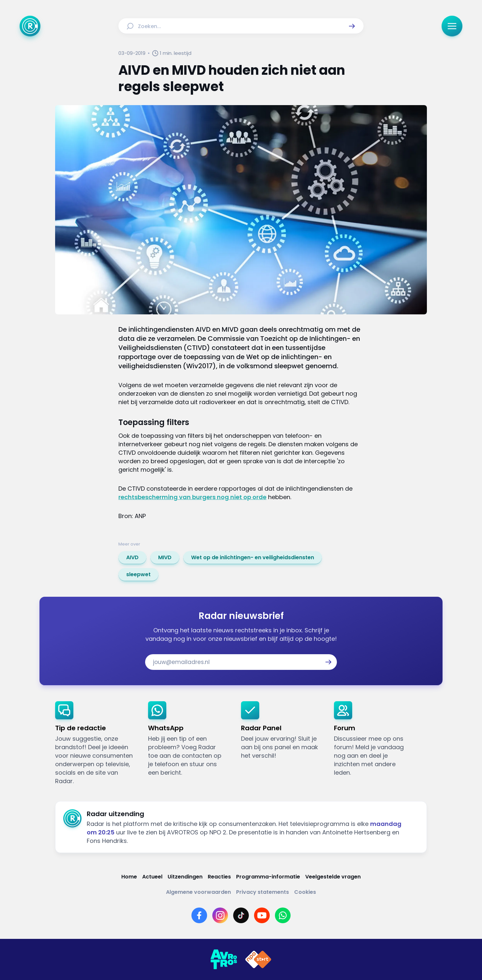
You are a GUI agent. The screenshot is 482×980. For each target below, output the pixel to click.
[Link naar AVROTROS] (224, 959)
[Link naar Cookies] (305, 892)
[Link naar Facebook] (199, 915)
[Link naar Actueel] (152, 877)
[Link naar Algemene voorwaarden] (198, 892)
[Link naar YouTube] (262, 915)
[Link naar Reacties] (219, 877)
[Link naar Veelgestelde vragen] (333, 877)
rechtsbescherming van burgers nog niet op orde (192, 497)
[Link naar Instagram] (220, 915)
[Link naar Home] (129, 877)
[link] (132, 558)
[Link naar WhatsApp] (283, 915)
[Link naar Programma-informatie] (268, 877)
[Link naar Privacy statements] (263, 892)
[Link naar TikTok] (241, 915)
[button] (352, 26)
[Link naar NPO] (258, 959)
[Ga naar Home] (30, 26)
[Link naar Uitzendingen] (185, 877)
